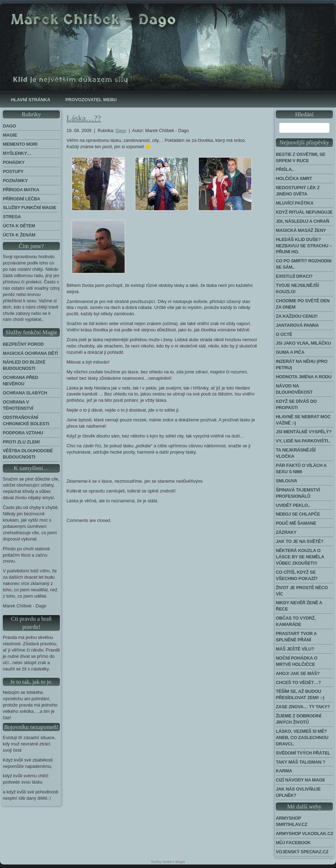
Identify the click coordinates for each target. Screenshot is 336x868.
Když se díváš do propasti (296, 404)
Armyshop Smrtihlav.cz (292, 821)
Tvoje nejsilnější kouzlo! (297, 288)
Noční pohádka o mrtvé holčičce (297, 661)
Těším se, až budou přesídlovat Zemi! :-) (300, 694)
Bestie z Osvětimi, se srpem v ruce (300, 157)
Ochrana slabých (25, 393)
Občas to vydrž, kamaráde (296, 621)
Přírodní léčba (22, 199)
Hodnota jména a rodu (304, 377)
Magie (10, 135)
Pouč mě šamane (296, 523)
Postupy (13, 171)
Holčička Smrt (294, 178)
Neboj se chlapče (298, 514)
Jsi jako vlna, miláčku (303, 343)
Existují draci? (294, 276)
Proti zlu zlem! (21, 442)
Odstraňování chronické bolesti (26, 421)
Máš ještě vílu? (295, 649)
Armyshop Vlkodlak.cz (304, 833)
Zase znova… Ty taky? (303, 707)
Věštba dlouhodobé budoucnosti (28, 454)
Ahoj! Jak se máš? (298, 673)
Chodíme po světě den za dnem (303, 304)
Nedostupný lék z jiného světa (298, 191)
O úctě (284, 334)
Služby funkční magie (30, 208)
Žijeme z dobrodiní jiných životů (299, 719)
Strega (12, 217)
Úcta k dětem (19, 226)
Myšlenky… (17, 153)
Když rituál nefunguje (304, 212)
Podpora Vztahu (23, 433)
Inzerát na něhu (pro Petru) (302, 364)
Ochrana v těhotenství (18, 405)
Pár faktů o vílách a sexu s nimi (301, 469)
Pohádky (14, 162)
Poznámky (15, 181)
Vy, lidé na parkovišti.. (303, 441)
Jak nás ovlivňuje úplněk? (298, 792)
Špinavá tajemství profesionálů (298, 493)
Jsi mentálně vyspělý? (304, 432)
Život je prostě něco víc (302, 591)
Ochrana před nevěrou (20, 381)
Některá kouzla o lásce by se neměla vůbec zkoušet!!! (300, 557)
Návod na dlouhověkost (294, 389)
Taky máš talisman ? (300, 762)
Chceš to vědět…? (298, 683)
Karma (284, 771)
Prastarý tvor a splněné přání (296, 637)
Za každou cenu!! (297, 316)
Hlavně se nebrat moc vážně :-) (303, 420)
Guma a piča (290, 352)
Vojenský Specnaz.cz (302, 852)
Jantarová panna (297, 325)
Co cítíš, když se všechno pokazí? (297, 575)
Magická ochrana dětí (30, 353)
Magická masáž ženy (301, 230)
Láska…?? (84, 118)
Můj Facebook (293, 843)
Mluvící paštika (295, 203)
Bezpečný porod (23, 344)
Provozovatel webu (91, 100)
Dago (9, 126)
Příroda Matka (21, 190)
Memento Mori (20, 144)
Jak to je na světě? (300, 541)
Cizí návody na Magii (300, 780)
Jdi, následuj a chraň (302, 221)
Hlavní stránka (31, 100)
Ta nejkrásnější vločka (296, 453)
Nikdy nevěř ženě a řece (299, 606)
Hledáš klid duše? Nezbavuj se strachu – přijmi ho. (304, 246)
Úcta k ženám (19, 235)
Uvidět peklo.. (293, 505)
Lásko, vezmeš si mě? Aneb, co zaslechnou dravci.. (302, 738)
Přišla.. (285, 169)
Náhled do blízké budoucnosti (24, 365)
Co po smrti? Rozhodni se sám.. (304, 264)
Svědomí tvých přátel (303, 753)
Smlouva (286, 481)
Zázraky (286, 532)
